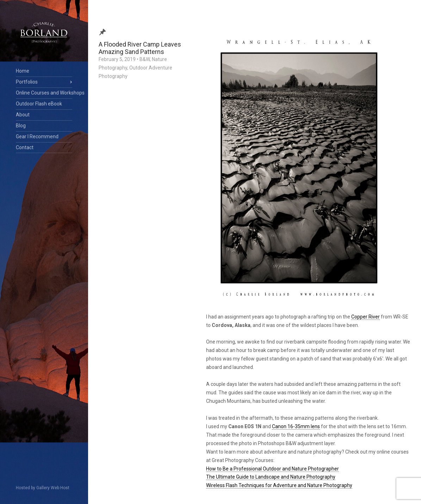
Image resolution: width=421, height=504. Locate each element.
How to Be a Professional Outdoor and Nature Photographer (273, 469)
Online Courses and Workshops (44, 93)
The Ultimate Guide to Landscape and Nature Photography (271, 477)
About (23, 115)
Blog (21, 126)
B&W (145, 59)
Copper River (366, 317)
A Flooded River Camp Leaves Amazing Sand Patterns (140, 48)
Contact (25, 147)
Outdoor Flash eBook (39, 104)
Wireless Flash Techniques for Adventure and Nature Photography (279, 485)
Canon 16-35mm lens (296, 426)
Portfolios (27, 82)
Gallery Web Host (53, 488)
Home (23, 71)
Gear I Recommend (37, 136)
